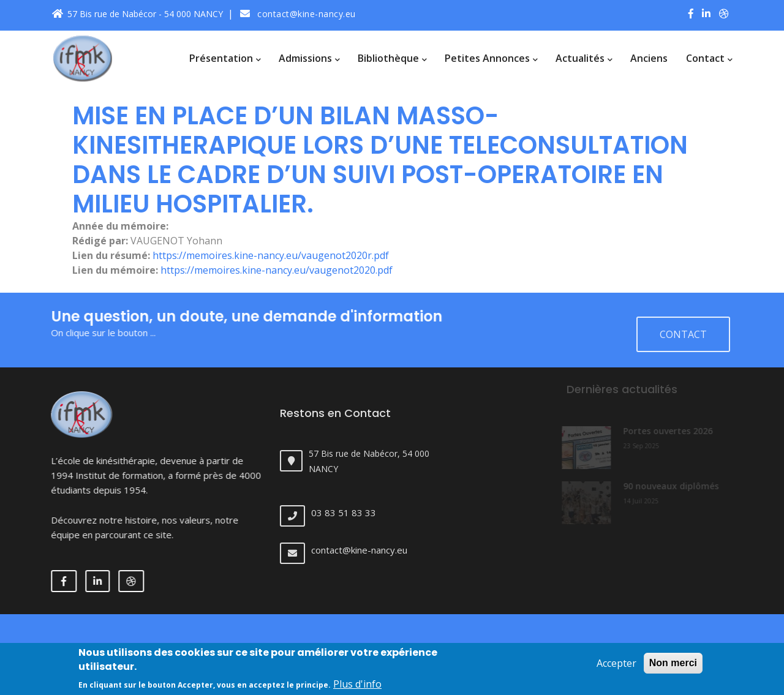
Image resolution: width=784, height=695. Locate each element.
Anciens (649, 58)
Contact (709, 58)
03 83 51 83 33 (353, 513)
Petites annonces (491, 58)
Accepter (616, 669)
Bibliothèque (392, 58)
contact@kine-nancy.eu (298, 14)
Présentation (225, 58)
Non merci (673, 668)
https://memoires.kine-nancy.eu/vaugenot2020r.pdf (271, 255)
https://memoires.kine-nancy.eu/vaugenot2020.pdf (277, 270)
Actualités (584, 58)
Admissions (309, 58)
